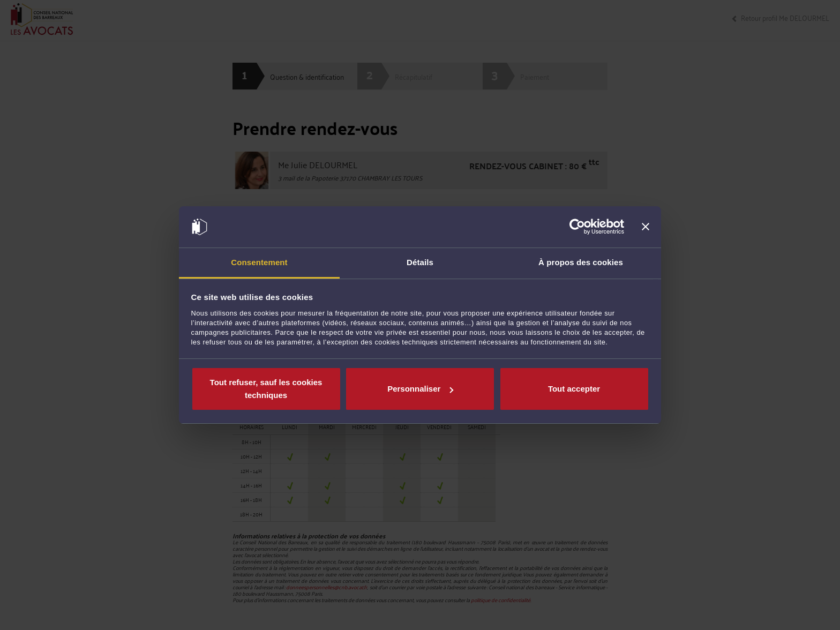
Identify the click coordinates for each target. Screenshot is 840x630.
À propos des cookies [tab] (581, 262)
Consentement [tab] (259, 262)
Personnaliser (420, 389)
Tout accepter (574, 389)
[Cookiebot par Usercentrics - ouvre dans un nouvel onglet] (577, 227)
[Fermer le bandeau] (646, 227)
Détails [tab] (420, 262)
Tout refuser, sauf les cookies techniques (266, 389)
